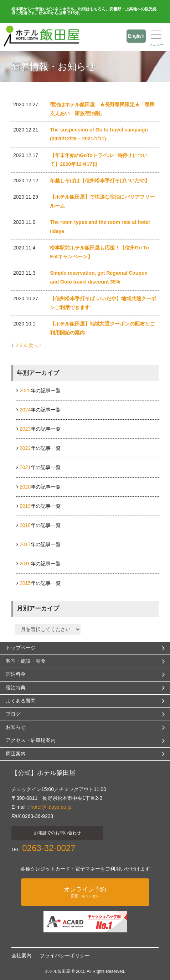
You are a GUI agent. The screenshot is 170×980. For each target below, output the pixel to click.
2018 (25, 525)
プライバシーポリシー (65, 955)
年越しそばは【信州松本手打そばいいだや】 (100, 181)
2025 (25, 391)
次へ (35, 345)
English (136, 36)
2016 (25, 564)
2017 (25, 544)
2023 (25, 429)
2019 (25, 506)
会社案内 (21, 955)
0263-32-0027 (49, 848)
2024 (25, 410)
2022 (25, 448)
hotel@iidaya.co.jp (51, 807)
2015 (25, 583)
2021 (25, 467)
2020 (25, 487)
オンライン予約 (85, 892)
